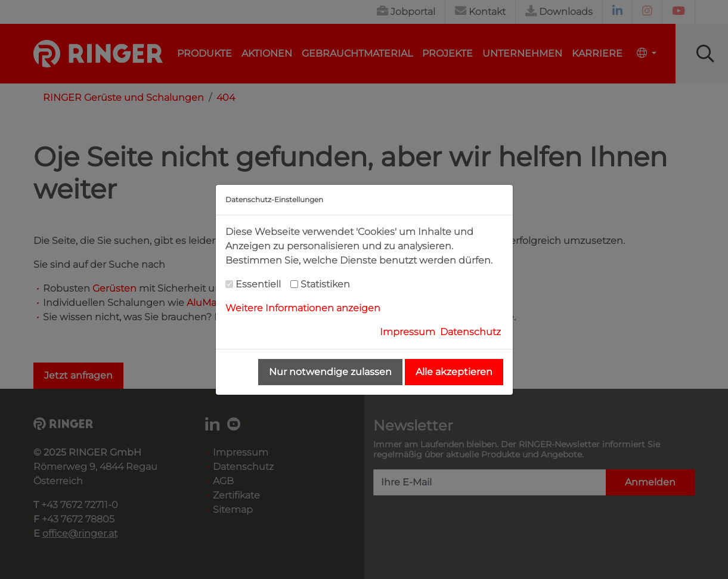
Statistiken (325, 284)
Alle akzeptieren (454, 372)
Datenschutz (470, 332)
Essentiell (258, 284)
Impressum (408, 332)
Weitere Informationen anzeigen (303, 308)
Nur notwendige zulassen (330, 372)
